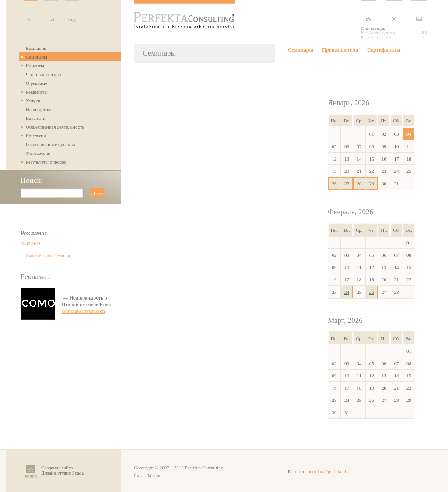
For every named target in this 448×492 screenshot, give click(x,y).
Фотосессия (38, 153)
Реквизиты (37, 92)
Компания (36, 48)
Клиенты (35, 66)
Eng (72, 19)
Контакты (36, 136)
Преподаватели (340, 50)
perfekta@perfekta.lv (328, 471)
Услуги (33, 101)
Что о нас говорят (44, 74)
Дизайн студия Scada (62, 473)
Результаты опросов (46, 162)
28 (359, 184)
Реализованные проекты (51, 144)
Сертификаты (384, 50)
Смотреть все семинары (50, 255)
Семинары (37, 57)
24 (347, 292)
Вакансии (36, 118)
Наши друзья (39, 109)
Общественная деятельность (55, 127)
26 (334, 184)
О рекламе (37, 83)
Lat (51, 19)
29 (372, 184)
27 (347, 184)
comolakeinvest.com (83, 311)
